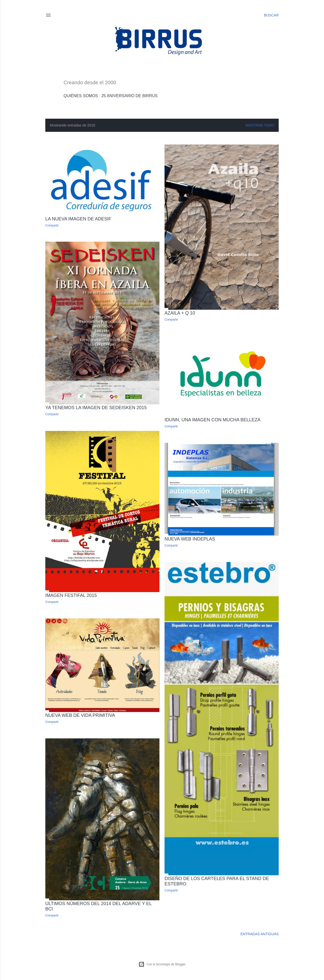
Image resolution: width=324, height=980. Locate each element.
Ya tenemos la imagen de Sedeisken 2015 (96, 408)
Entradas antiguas (260, 934)
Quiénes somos (81, 96)
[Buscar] (271, 15)
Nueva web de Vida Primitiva (80, 715)
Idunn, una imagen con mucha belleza (212, 420)
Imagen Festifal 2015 (71, 595)
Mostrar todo (260, 125)
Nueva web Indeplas (190, 539)
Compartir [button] (52, 225)
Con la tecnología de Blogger (162, 964)
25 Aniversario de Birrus (129, 96)
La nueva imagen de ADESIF (78, 219)
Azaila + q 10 (180, 313)
